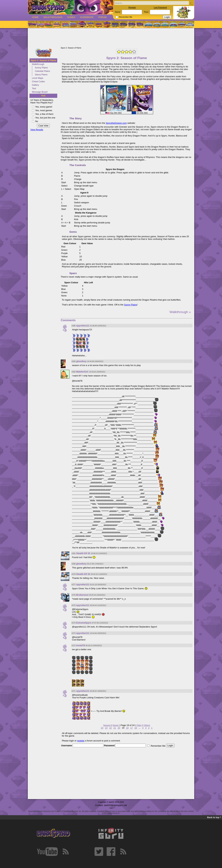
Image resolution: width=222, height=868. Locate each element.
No (37, 121)
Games (71, 17)
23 (106, 728)
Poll (43, 96)
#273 (74, 633)
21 (115, 728)
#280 (74, 564)
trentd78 (81, 645)
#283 (74, 361)
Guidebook (87, 17)
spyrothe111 (83, 326)
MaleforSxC (82, 372)
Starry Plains (41, 75)
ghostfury (81, 361)
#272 (74, 646)
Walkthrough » (180, 312)
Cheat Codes (38, 81)
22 (110, 728)
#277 (74, 585)
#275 (74, 605)
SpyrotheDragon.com (116, 123)
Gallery (35, 85)
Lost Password (160, 7)
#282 (74, 372)
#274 (74, 623)
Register (132, 7)
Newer (116, 725)
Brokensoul (82, 595)
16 (136, 728)
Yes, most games (44, 110)
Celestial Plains (42, 71)
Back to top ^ (214, 817)
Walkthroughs (53, 17)
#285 (74, 326)
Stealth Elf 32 (83, 553)
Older (139, 725)
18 (127, 728)
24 (102, 728)
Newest (107, 725)
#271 (74, 691)
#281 (74, 553)
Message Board (40, 92)
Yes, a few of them (44, 114)
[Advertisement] (111, 38)
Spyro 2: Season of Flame (43, 60)
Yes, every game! (44, 107)
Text (34, 88)
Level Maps (38, 78)
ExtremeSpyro (84, 623)
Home (35, 17)
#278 (74, 574)
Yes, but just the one (45, 118)
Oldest (147, 725)
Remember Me (126, 17)
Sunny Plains (41, 68)
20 (119, 728)
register (81, 741)
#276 (74, 595)
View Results (37, 130)
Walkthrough (38, 64)
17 (131, 728)
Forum (102, 17)
